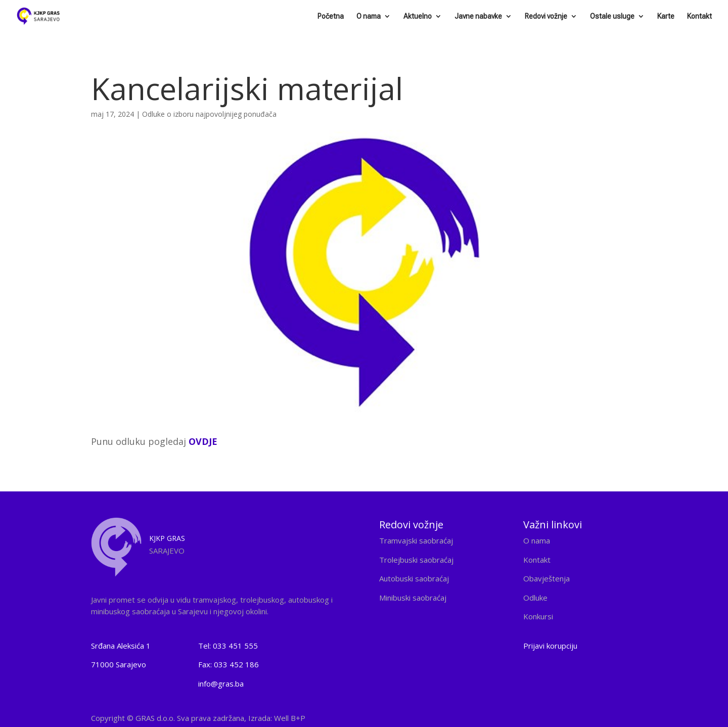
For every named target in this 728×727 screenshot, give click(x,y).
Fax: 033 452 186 (229, 664)
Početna (331, 16)
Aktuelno (418, 16)
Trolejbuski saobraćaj (416, 560)
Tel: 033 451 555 (228, 646)
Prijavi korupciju (550, 646)
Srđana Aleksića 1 (121, 646)
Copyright (198, 718)
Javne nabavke (478, 16)
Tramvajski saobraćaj (416, 540)
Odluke (535, 598)
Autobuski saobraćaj (414, 578)
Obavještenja (547, 578)
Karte (666, 16)
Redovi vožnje (546, 16)
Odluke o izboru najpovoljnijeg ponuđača (209, 114)
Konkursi (538, 616)
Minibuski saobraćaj (413, 598)
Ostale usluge (612, 16)
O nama (369, 16)
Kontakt (699, 16)
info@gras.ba (221, 684)
